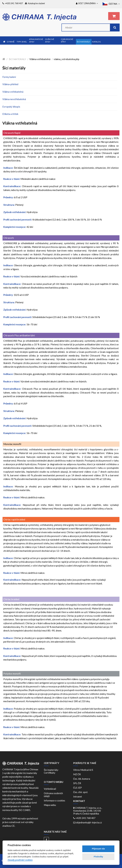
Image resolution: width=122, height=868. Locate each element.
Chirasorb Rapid (12, 133)
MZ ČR (78, 774)
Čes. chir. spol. (81, 792)
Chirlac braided (11, 599)
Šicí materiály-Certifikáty (51, 771)
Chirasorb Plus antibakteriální (19, 335)
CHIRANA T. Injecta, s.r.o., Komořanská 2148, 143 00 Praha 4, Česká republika (88, 811)
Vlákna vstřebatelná (13, 92)
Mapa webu (50, 805)
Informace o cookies (54, 800)
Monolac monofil (12, 444)
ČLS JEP (78, 788)
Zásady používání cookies (20, 860)
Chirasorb (9, 238)
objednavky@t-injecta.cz (89, 822)
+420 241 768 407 (85, 818)
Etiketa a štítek (10, 114)
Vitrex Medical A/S (84, 770)
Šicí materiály (17, 59)
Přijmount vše (98, 849)
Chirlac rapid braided (14, 519)
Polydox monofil (12, 674)
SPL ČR (78, 783)
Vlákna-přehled (10, 84)
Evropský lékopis (11, 107)
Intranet (78, 797)
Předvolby (98, 857)
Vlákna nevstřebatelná (14, 99)
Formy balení (9, 77)
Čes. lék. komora (82, 779)
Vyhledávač (50, 789)
